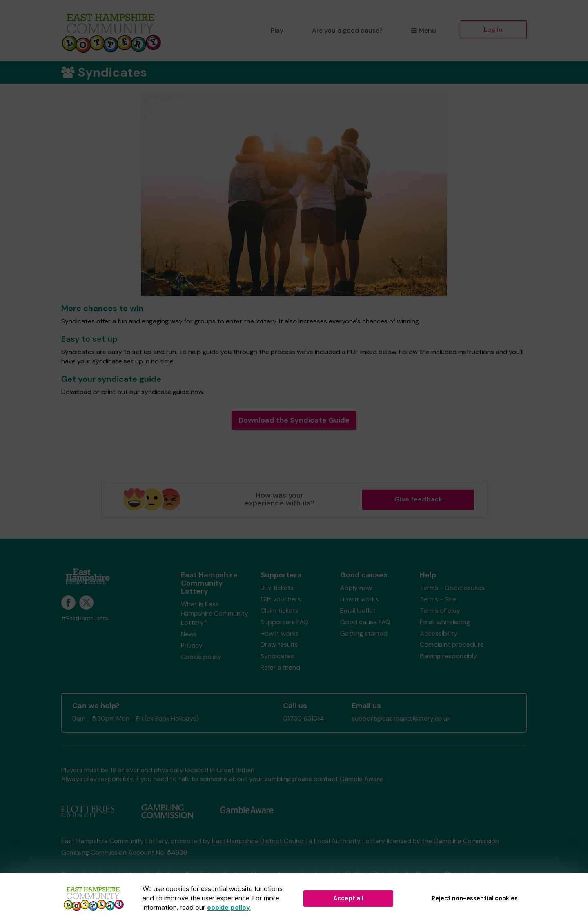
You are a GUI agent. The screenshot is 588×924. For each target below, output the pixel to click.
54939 (177, 852)
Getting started (364, 633)
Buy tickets (277, 588)
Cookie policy (201, 657)
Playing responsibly (448, 656)
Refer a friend (280, 667)
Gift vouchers (281, 599)
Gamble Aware (361, 779)
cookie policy (229, 907)
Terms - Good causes (452, 588)
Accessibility (439, 633)
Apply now (356, 588)
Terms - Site (438, 599)
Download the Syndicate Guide (294, 420)
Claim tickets (280, 611)
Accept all (348, 898)
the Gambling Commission (460, 841)
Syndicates (277, 656)
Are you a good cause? (347, 30)
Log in (493, 30)
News (189, 634)
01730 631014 (304, 718)
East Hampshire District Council (259, 841)
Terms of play (440, 611)
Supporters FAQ (284, 622)
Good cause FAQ (365, 622)
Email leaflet (358, 611)
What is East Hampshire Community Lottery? (215, 613)
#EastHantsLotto (85, 618)
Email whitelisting (445, 622)
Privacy (192, 645)
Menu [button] (424, 30)
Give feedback (418, 499)
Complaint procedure (452, 645)
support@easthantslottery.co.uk (401, 718)
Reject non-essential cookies (475, 898)
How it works (280, 633)
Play (277, 30)
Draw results (279, 645)
